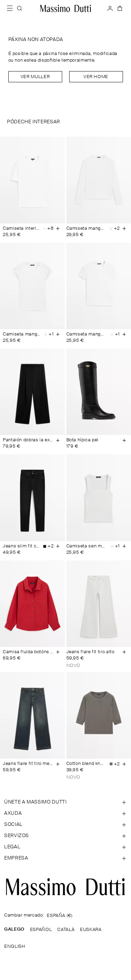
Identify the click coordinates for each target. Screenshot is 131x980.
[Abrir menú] (12, 8)
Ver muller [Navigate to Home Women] (35, 77)
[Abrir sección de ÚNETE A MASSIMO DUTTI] (65, 802)
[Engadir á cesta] (58, 229)
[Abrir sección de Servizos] (65, 836)
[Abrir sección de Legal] (65, 847)
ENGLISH (15, 947)
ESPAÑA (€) (60, 916)
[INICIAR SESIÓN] (110, 8)
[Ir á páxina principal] (65, 887)
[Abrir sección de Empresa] (65, 858)
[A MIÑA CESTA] (119, 8)
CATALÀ (66, 930)
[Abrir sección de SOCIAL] (65, 824)
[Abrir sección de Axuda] (65, 813)
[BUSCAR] (20, 8)
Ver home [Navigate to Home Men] (96, 77)
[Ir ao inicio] (66, 8)
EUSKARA (91, 930)
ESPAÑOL (41, 930)
